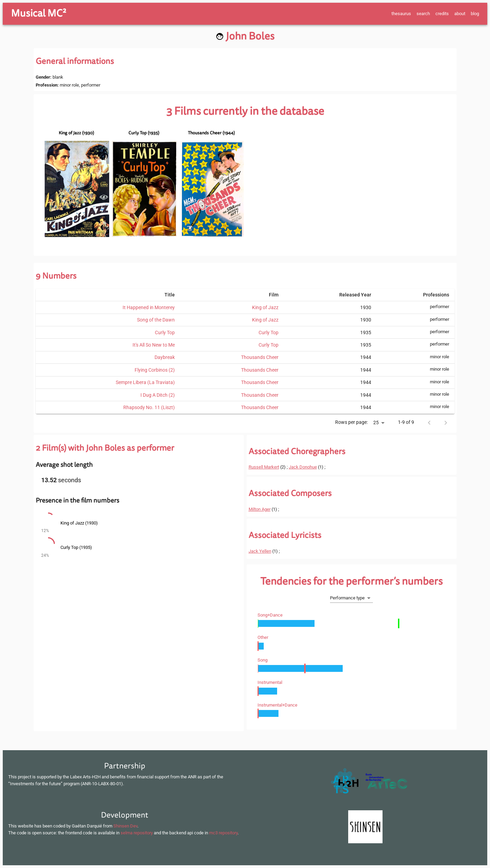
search (423, 14)
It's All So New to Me (154, 345)
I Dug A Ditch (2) (158, 395)
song (263, 660)
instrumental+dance (277, 705)
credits (442, 14)
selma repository (137, 833)
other (263, 637)
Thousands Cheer (260, 357)
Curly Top (165, 332)
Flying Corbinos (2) (155, 370)
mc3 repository (223, 833)
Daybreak (165, 357)
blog (475, 14)
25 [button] (376, 422)
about (460, 14)
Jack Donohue (303, 467)
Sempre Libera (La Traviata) (145, 382)
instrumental (270, 682)
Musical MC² (39, 13)
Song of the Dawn (156, 320)
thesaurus (401, 14)
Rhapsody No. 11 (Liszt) (149, 407)
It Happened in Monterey (149, 307)
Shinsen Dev (125, 826)
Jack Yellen (260, 551)
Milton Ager (260, 509)
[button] (139, 523)
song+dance (270, 615)
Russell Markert (264, 467)
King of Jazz (265, 307)
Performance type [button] (347, 598)
